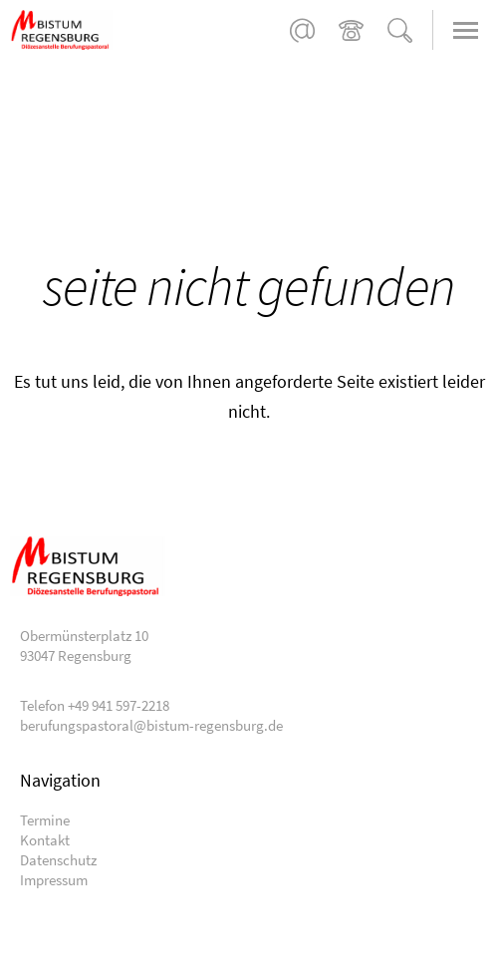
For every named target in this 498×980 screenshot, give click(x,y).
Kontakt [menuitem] (45, 840)
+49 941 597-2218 (351, 30)
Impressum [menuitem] (54, 880)
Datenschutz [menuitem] (58, 860)
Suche (400, 30)
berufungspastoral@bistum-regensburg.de (302, 30)
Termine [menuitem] (45, 820)
